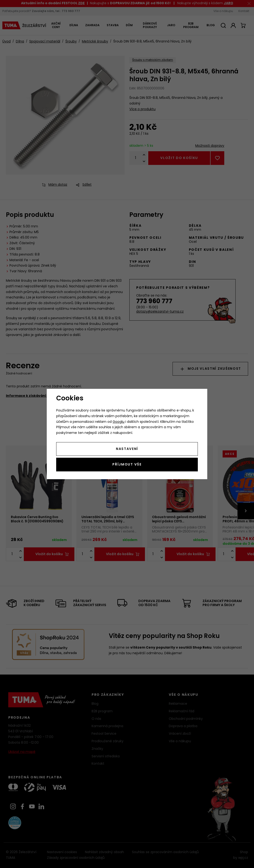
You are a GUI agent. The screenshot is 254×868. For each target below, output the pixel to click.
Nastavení (127, 449)
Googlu (119, 422)
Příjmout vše (127, 465)
